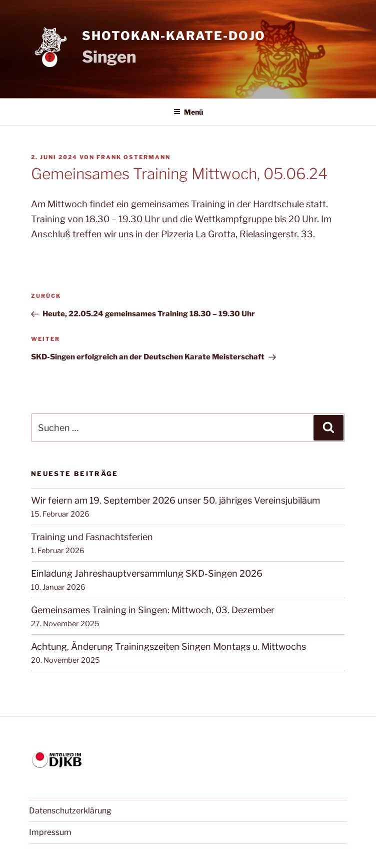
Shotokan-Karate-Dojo (174, 36)
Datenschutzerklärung (70, 811)
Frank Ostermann (133, 157)
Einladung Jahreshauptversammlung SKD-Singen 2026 (147, 573)
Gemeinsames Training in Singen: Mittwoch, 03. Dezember (153, 610)
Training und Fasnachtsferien (92, 537)
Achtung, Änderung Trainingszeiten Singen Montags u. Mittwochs (168, 646)
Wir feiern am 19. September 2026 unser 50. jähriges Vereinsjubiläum (175, 500)
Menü (188, 112)
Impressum (50, 832)
